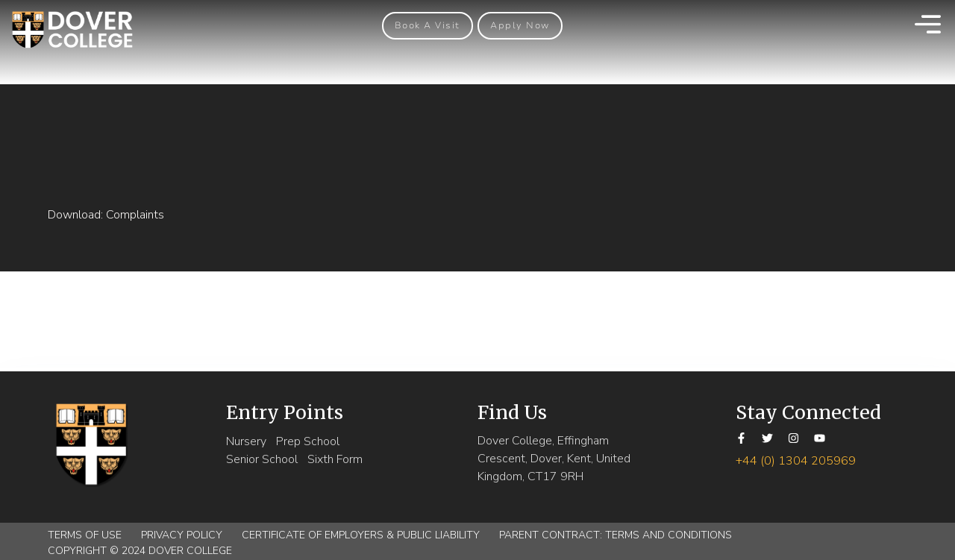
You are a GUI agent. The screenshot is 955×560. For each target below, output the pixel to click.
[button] (428, 26)
